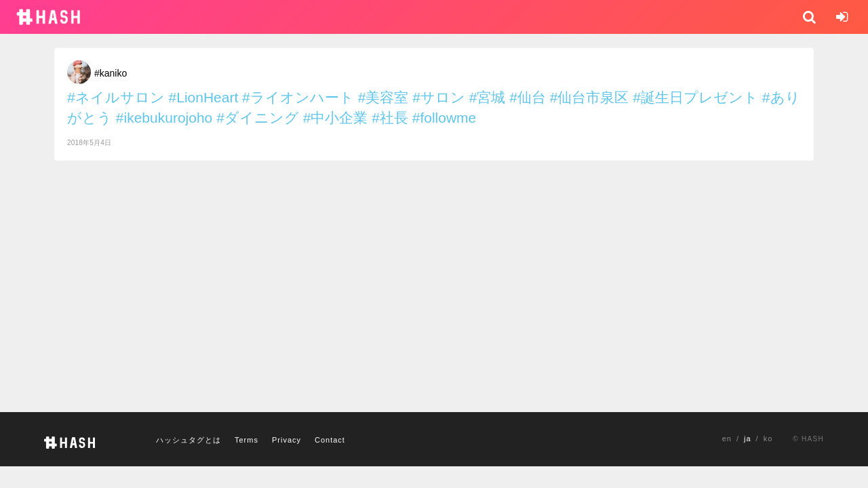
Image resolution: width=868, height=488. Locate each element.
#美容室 (383, 97)
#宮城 (488, 97)
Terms (246, 440)
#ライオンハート (298, 97)
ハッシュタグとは (189, 440)
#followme (445, 118)
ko (768, 439)
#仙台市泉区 (590, 97)
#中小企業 (336, 118)
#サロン (439, 97)
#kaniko (111, 73)
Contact (330, 440)
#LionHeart (204, 97)
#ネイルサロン (116, 97)
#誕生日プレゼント (695, 97)
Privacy (287, 440)
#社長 (390, 118)
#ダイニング (258, 118)
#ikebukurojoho (164, 118)
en (727, 439)
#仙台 (528, 97)
